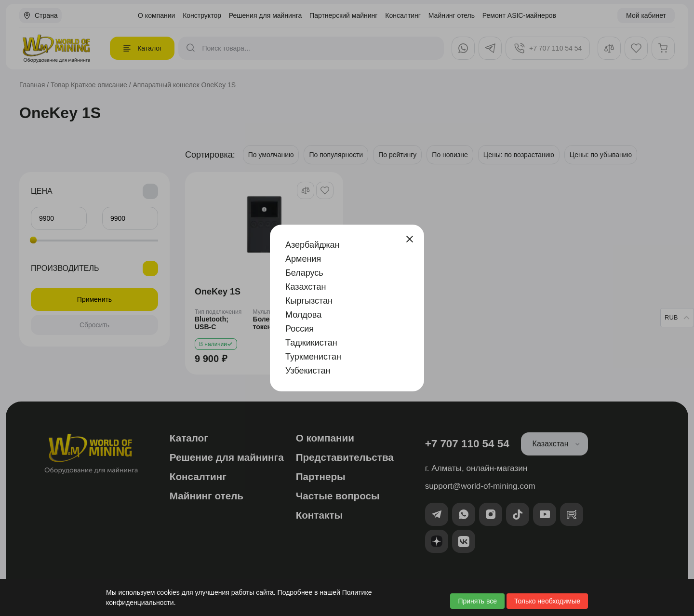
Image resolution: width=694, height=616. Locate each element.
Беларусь (304, 273)
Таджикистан (311, 343)
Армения (303, 259)
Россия (300, 329)
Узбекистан (308, 371)
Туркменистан (313, 357)
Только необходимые (547, 601)
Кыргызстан (309, 301)
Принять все (477, 601)
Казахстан (306, 287)
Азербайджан (313, 245)
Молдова (303, 315)
